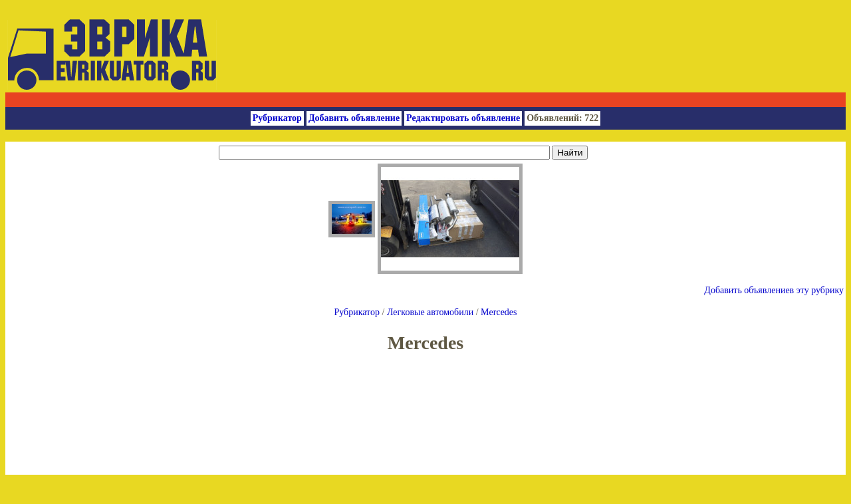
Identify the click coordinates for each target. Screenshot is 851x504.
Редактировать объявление (463, 118)
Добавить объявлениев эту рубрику (774, 290)
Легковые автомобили (430, 312)
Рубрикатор (277, 118)
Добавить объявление (354, 118)
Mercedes (499, 312)
